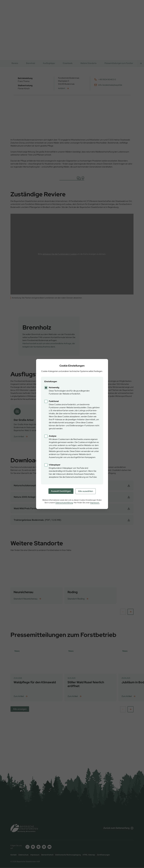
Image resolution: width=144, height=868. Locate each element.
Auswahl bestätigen (61, 491)
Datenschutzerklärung (64, 503)
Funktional (54, 401)
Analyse (53, 436)
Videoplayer (55, 465)
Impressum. (95, 503)
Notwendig (54, 387)
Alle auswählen (86, 491)
